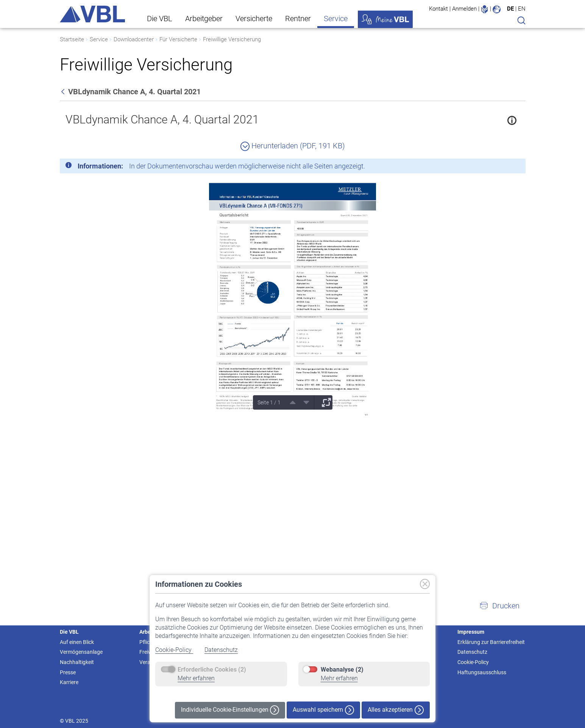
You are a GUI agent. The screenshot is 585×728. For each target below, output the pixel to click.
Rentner (298, 19)
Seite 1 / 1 (269, 402)
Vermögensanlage (81, 652)
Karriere (69, 682)
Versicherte (254, 19)
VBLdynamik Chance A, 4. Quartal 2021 (162, 119)
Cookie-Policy (174, 650)
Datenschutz (221, 650)
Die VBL (160, 19)
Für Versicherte (178, 39)
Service (336, 19)
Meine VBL (385, 19)
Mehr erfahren (196, 678)
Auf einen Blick (77, 642)
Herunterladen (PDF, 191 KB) (293, 146)
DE (510, 9)
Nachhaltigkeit (77, 662)
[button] (499, 606)
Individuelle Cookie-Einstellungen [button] (230, 710)
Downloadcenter (134, 39)
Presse (68, 672)
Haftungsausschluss (482, 672)
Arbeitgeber (204, 19)
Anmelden (464, 9)
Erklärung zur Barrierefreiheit (491, 642)
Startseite (72, 39)
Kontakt (438, 9)
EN (522, 9)
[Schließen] (499, 167)
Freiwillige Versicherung (232, 39)
